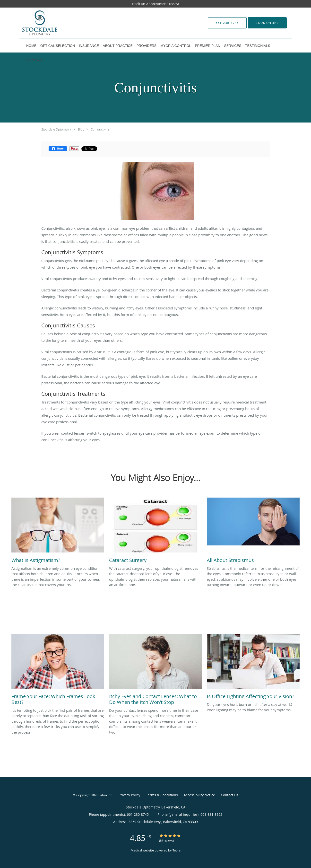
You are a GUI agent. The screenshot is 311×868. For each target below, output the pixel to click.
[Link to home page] (54, 23)
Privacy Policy (129, 795)
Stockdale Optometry (56, 129)
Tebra (177, 850)
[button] (267, 23)
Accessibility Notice (199, 795)
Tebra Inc (105, 795)
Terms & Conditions (162, 795)
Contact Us (230, 795)
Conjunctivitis (100, 129)
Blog (81, 129)
